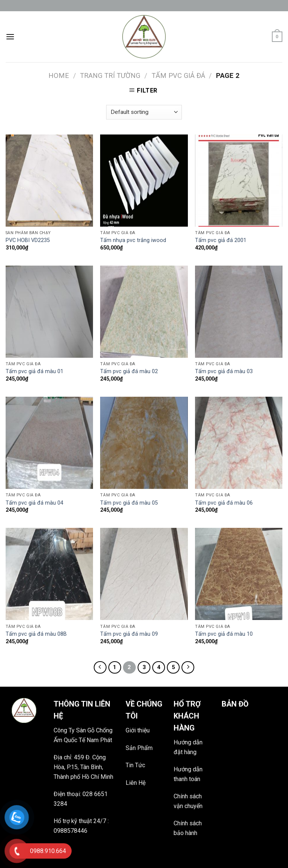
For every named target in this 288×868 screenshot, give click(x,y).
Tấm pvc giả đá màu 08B (36, 634)
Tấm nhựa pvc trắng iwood (133, 240)
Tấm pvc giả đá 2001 (221, 240)
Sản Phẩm (139, 748)
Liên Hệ (136, 783)
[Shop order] (144, 112)
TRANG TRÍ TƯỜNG (110, 75)
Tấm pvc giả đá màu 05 (129, 503)
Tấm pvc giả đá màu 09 (129, 634)
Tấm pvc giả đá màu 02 (129, 371)
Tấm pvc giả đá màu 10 (224, 634)
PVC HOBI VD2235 (28, 240)
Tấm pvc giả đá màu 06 (224, 503)
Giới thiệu (138, 730)
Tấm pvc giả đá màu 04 (34, 503)
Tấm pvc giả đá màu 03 (224, 371)
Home (59, 75)
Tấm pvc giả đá (178, 75)
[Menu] (10, 37)
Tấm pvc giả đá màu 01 (34, 371)
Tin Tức (135, 765)
